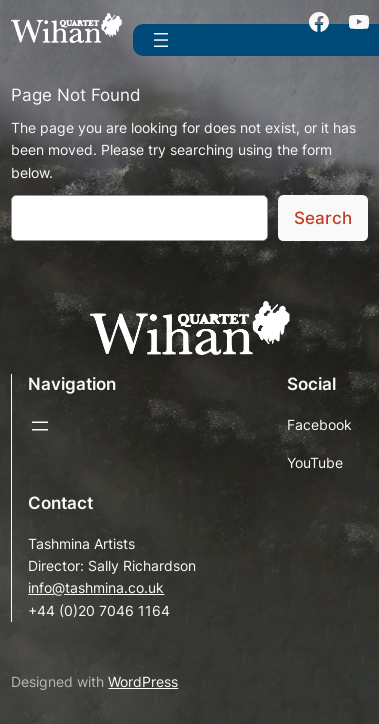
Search (323, 218)
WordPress (143, 681)
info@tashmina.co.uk (96, 587)
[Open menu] (161, 40)
